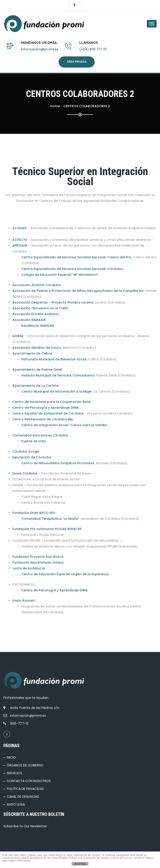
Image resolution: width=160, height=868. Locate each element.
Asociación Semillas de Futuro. (37, 348)
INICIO (11, 757)
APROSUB (20, 246)
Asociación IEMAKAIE (29, 320)
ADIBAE (18, 336)
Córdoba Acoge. (26, 451)
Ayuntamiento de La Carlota (35, 386)
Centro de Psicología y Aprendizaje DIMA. (46, 408)
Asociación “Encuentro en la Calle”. (41, 308)
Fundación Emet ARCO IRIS (34, 513)
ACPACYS (20, 240)
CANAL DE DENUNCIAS (23, 797)
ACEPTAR (80, 864)
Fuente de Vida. (34, 441)
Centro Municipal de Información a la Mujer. (57, 391)
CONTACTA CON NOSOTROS (29, 781)
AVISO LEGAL (16, 804)
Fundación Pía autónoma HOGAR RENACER (47, 529)
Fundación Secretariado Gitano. (38, 562)
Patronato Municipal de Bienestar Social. (54, 359)
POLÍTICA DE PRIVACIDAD (25, 789)
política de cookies (121, 858)
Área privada (77, 62)
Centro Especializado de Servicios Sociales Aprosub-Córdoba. (72, 269)
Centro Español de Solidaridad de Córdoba (48, 413)
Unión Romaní (24, 601)
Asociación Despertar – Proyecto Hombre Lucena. (53, 302)
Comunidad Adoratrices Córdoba (40, 435)
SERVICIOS (14, 773)
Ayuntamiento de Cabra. (32, 353)
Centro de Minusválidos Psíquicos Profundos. (58, 463)
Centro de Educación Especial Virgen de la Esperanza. (65, 574)
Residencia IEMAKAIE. (38, 326)
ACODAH (19, 228)
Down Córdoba (25, 473)
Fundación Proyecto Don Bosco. (38, 557)
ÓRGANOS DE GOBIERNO (25, 765)
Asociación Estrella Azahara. (36, 314)
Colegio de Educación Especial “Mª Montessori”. (60, 275)
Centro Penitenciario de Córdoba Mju (43, 419)
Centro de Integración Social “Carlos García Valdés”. (65, 425)
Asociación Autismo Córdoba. (37, 285)
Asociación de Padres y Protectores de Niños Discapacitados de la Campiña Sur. (78, 291)
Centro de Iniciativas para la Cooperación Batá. (52, 402)
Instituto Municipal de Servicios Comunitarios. (58, 375)
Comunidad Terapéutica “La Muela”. (51, 519)
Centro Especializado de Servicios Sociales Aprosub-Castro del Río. (77, 257)
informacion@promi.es (40, 49)
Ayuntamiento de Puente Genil (37, 370)
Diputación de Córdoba (32, 457)
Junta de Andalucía (29, 568)
